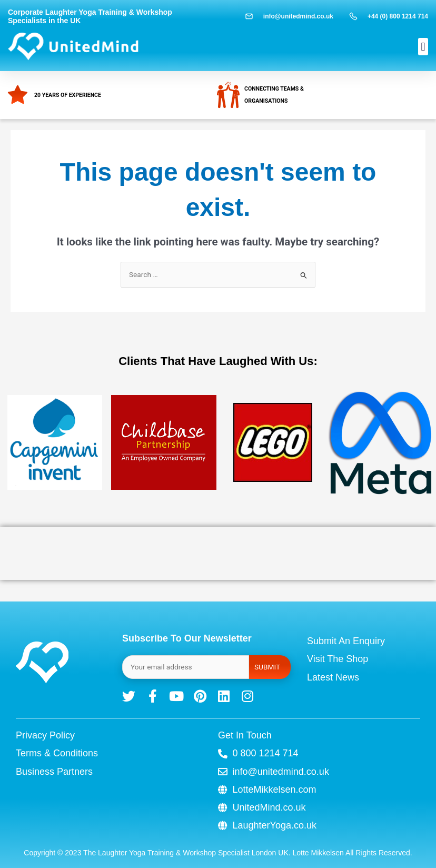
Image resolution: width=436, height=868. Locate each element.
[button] (423, 47)
